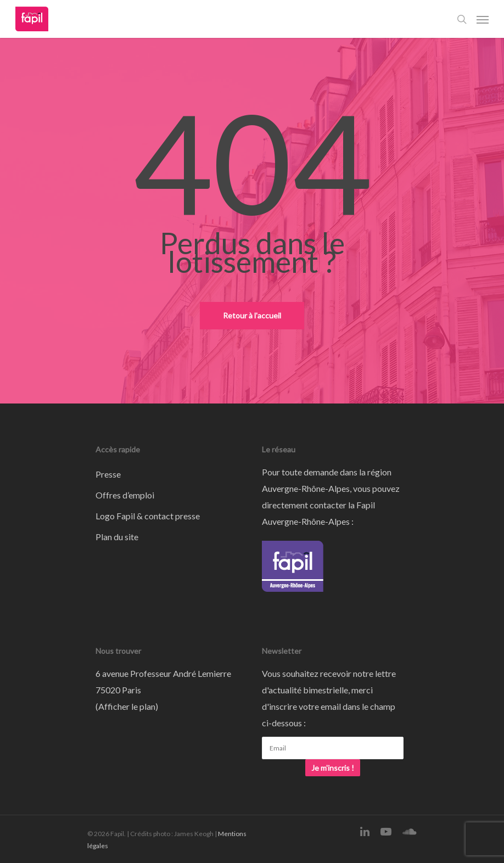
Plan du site (117, 537)
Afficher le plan (127, 706)
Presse (108, 474)
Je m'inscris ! (333, 768)
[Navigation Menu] (483, 19)
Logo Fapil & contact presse (148, 516)
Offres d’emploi (125, 495)
